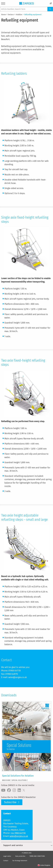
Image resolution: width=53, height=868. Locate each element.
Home (3, 15)
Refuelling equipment (33, 15)
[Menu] (3, 4)
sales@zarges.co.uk (19, 836)
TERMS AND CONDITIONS (37, 856)
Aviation (19, 15)
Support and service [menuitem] (13, 845)
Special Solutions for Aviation (18, 776)
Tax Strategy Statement (20, 861)
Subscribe (11, 802)
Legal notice (7, 856)
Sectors (11, 15)
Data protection (20, 856)
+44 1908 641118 (18, 833)
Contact (6, 861)
